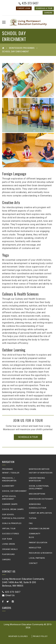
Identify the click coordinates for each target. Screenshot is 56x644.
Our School (8, 515)
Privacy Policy (40, 636)
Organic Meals (10, 549)
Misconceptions (37, 494)
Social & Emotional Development (39, 487)
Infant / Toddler (11, 473)
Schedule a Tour (28, 437)
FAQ (31, 523)
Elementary (8, 486)
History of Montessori (41, 473)
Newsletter (35, 548)
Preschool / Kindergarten (9, 479)
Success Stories (11, 534)
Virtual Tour (9, 529)
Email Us (8, 595)
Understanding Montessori (37, 479)
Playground (8, 554)
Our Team (7, 539)
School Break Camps (13, 509)
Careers (48, 13)
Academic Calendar (39, 529)
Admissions (35, 504)
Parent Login (24, 8)
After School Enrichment (9, 498)
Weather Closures (18, 636)
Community (35, 534)
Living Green (9, 544)
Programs (7, 469)
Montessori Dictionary (41, 499)
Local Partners (37, 558)
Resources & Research (41, 553)
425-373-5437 (29, 3)
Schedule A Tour (44, 8)
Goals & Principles (12, 523)
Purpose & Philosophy (13, 518)
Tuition (33, 518)
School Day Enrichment (14, 491)
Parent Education (38, 543)
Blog (31, 537)
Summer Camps (10, 504)
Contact (33, 563)
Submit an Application (40, 513)
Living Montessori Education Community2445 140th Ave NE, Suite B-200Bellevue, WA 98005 (23, 582)
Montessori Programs (22, 48)
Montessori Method (39, 469)
